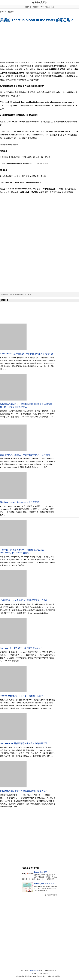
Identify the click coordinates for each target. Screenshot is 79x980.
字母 (42, 7)
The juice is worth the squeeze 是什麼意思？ (21, 502)
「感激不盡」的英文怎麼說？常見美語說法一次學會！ (25, 600)
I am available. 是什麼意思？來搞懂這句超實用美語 (24, 743)
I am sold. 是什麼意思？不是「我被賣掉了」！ (21, 648)
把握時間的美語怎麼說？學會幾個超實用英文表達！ (24, 791)
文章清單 (3, 12)
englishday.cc (34, 971)
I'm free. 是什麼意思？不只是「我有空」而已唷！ (23, 696)
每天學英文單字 (40, 3)
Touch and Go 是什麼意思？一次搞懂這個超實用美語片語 (26, 354)
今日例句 (36, 7)
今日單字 (28, 7)
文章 (53, 7)
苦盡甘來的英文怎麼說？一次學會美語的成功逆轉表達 (25, 455)
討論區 (47, 7)
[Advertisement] (39, 42)
